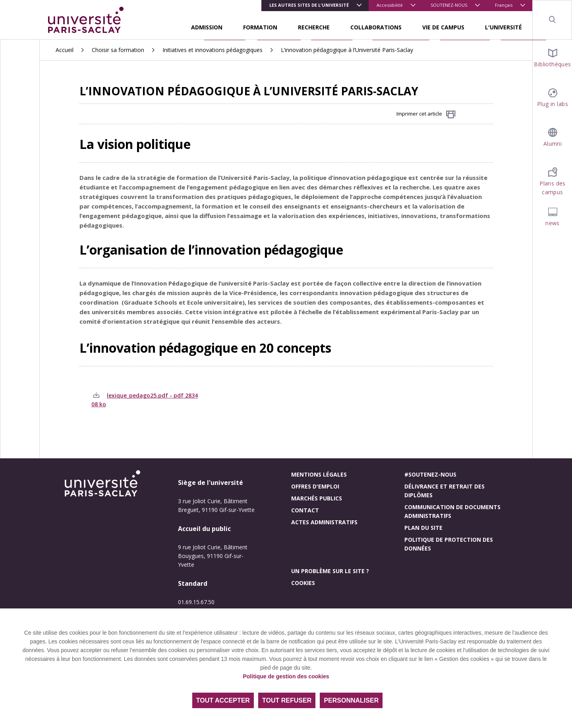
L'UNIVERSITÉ (503, 27)
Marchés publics (317, 498)
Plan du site (423, 528)
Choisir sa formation (118, 50)
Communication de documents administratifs (452, 511)
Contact (305, 510)
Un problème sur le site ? (330, 571)
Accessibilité (390, 5)
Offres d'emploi (315, 486)
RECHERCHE (314, 27)
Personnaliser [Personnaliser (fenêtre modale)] (351, 700)
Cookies (303, 583)
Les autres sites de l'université (309, 5)
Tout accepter (223, 700)
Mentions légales (319, 474)
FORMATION (260, 27)
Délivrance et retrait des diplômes (444, 491)
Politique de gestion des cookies (286, 676)
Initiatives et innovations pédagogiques (213, 50)
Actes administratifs (324, 522)
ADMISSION (207, 27)
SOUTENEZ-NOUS (449, 5)
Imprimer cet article (426, 114)
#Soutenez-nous (430, 474)
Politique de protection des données (449, 544)
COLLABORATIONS (376, 27)
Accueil (65, 50)
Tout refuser (287, 700)
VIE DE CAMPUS (443, 27)
